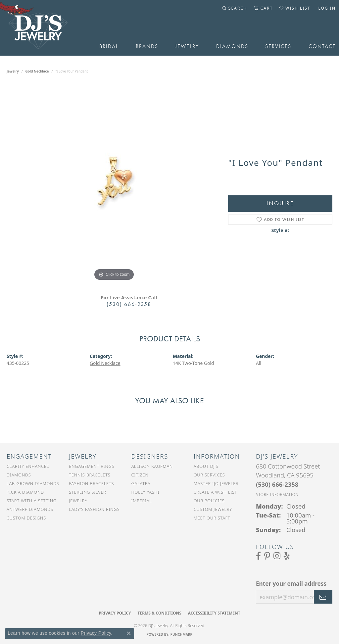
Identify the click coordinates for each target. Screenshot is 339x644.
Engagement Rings (92, 466)
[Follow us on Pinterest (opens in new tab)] (267, 556)
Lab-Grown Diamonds (33, 483)
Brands (147, 46)
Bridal (109, 46)
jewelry (13, 71)
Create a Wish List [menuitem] (216, 492)
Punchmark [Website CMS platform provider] (182, 634)
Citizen (140, 475)
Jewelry (187, 46)
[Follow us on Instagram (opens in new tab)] (277, 556)
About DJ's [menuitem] (206, 466)
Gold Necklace (37, 71)
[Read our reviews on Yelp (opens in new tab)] (287, 556)
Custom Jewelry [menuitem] (213, 509)
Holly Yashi (145, 492)
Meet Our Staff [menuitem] (212, 518)
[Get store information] (277, 495)
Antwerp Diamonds (30, 509)
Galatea (141, 483)
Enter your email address (291, 584)
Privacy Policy (115, 613)
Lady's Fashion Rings (94, 509)
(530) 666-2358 (129, 304)
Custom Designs (26, 518)
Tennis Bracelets (90, 475)
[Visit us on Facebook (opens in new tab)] (258, 556)
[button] (235, 8)
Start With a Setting (32, 501)
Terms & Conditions (159, 613)
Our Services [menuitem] (209, 475)
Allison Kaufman (152, 466)
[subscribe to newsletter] (323, 597)
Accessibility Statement (214, 613)
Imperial (142, 501)
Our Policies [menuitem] (209, 501)
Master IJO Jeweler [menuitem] (216, 483)
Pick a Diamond (25, 492)
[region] (114, 183)
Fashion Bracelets (91, 483)
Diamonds (232, 46)
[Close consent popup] (129, 633)
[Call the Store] (277, 484)
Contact (322, 46)
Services (278, 46)
